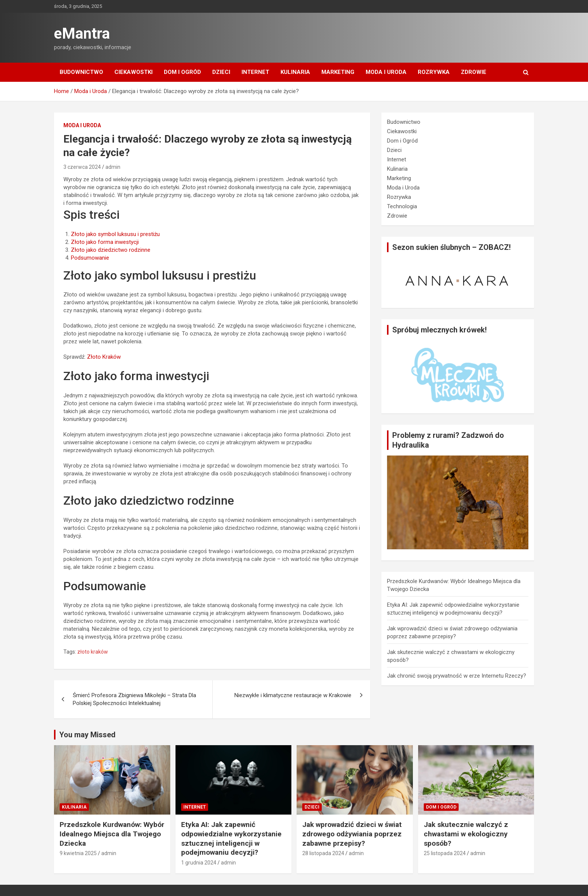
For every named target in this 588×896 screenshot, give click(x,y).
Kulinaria (295, 72)
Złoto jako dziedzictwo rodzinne (111, 250)
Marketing (338, 72)
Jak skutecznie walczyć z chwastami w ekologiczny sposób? (466, 834)
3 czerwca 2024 (82, 167)
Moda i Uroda (386, 72)
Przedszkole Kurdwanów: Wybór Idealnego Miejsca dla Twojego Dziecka (112, 834)
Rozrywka (434, 72)
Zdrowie (474, 72)
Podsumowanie (90, 258)
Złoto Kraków (104, 357)
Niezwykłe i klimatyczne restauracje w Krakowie (293, 695)
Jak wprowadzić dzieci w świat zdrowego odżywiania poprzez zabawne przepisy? (352, 834)
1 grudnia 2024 (199, 863)
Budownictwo (81, 72)
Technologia (402, 206)
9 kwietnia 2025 (78, 853)
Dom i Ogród (182, 72)
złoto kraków (93, 652)
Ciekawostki (133, 72)
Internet (255, 72)
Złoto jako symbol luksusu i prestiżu (115, 234)
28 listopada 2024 (323, 853)
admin (113, 167)
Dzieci (221, 72)
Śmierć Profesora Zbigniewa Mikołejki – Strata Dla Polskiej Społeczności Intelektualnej (134, 699)
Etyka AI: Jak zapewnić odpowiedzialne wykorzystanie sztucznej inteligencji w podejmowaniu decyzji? (231, 838)
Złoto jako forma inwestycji (105, 242)
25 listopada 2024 (445, 853)
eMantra (82, 34)
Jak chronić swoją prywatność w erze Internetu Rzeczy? (457, 676)
